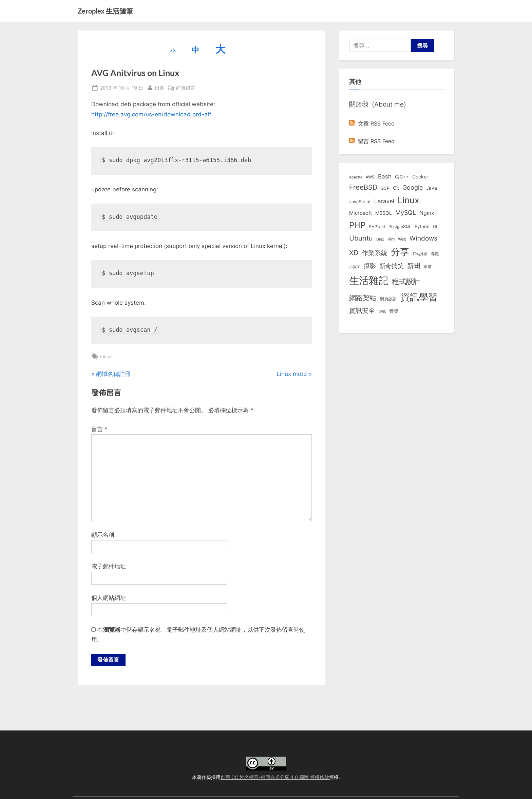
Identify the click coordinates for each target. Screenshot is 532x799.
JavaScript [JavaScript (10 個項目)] (360, 202)
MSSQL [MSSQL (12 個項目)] (384, 213)
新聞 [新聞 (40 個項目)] (414, 266)
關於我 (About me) (378, 104)
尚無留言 (186, 88)
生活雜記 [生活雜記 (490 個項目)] (369, 280)
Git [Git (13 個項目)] (396, 188)
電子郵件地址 (109, 566)
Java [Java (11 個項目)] (432, 188)
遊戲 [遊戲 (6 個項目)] (382, 311)
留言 (99, 429)
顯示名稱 (103, 535)
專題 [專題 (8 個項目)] (435, 254)
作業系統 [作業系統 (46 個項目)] (375, 253)
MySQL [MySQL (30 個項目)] (406, 213)
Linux (106, 356)
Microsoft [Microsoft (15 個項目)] (360, 213)
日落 (159, 87)
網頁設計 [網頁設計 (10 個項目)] (388, 299)
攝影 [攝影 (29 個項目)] (370, 266)
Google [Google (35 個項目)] (413, 187)
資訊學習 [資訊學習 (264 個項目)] (419, 297)
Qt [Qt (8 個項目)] (435, 226)
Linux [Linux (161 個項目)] (408, 200)
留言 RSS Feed (372, 141)
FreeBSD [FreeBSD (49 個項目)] (363, 187)
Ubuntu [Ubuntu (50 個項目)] (361, 238)
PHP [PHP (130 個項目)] (357, 225)
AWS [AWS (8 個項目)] (370, 177)
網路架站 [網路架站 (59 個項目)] (363, 298)
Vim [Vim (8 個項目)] (391, 239)
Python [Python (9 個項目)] (422, 226)
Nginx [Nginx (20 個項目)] (427, 213)
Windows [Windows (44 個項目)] (423, 238)
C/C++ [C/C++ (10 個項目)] (402, 177)
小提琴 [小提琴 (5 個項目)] (355, 267)
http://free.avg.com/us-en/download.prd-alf (151, 114)
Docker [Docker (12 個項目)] (420, 177)
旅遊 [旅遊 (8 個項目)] (427, 267)
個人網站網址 (109, 598)
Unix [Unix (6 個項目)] (380, 239)
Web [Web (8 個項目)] (402, 239)
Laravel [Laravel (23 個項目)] (384, 201)
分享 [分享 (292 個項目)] (400, 252)
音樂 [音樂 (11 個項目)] (394, 311)
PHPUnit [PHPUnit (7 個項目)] (377, 227)
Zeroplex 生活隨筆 (105, 11)
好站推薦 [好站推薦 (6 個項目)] (420, 254)
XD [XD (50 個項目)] (354, 253)
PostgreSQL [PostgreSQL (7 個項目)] (400, 227)
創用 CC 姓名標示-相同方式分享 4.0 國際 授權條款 (275, 777)
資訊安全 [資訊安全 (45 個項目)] (362, 310)
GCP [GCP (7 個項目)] (385, 188)
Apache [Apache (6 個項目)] (356, 177)
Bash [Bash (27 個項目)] (385, 176)
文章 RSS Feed (372, 123)
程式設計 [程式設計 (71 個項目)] (406, 281)
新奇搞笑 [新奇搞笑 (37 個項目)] (392, 266)
